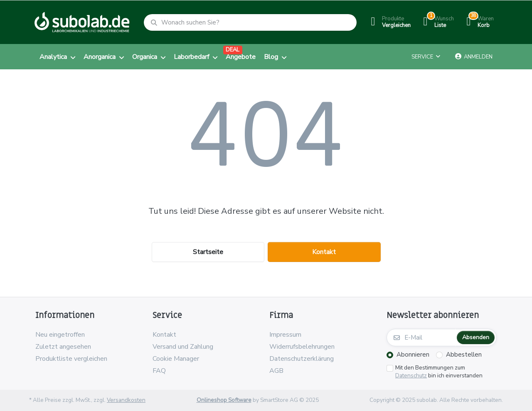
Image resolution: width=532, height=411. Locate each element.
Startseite (208, 252)
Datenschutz (411, 376)
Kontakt (324, 252)
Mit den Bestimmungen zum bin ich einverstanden (439, 372)
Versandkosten (126, 400)
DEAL (233, 50)
